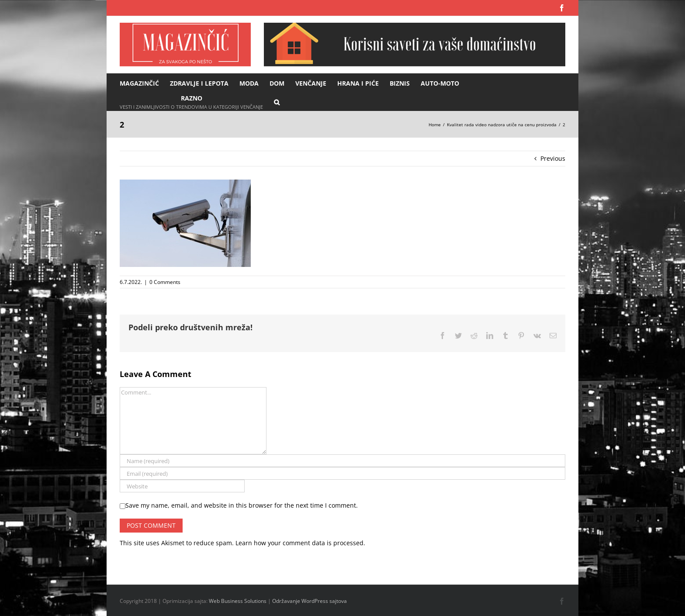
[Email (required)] (342, 473)
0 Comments (165, 282)
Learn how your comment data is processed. (300, 543)
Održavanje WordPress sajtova (310, 601)
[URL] (182, 486)
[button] (277, 102)
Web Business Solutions (238, 601)
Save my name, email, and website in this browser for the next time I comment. (242, 505)
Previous (553, 158)
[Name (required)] (342, 461)
